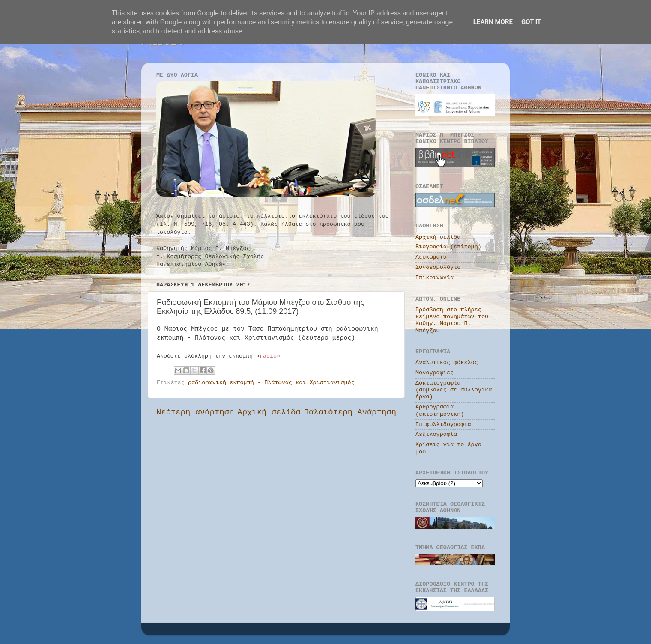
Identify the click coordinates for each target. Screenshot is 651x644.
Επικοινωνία (434, 278)
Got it (531, 22)
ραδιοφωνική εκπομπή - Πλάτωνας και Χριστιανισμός (271, 383)
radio (268, 356)
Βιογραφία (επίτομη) (448, 247)
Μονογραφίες (434, 373)
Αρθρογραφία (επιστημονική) (440, 410)
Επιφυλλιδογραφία (443, 425)
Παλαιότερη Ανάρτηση (350, 412)
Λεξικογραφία (436, 434)
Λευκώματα (431, 257)
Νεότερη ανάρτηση (195, 412)
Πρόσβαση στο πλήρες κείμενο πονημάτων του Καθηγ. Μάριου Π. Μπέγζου (452, 320)
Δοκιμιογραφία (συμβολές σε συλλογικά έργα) (454, 390)
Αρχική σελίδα (269, 412)
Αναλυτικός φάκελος (447, 362)
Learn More (493, 22)
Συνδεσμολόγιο (438, 267)
